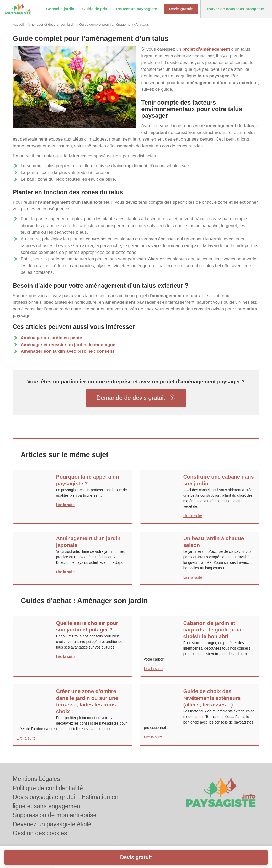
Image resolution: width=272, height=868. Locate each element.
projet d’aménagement (206, 49)
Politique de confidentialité (48, 788)
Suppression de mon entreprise (55, 815)
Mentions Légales (36, 779)
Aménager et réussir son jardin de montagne (68, 345)
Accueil (18, 25)
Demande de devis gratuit (131, 398)
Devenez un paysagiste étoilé (52, 824)
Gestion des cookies (40, 833)
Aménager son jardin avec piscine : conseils (68, 351)
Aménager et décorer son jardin (51, 25)
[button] (60, 9)
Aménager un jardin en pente (51, 338)
